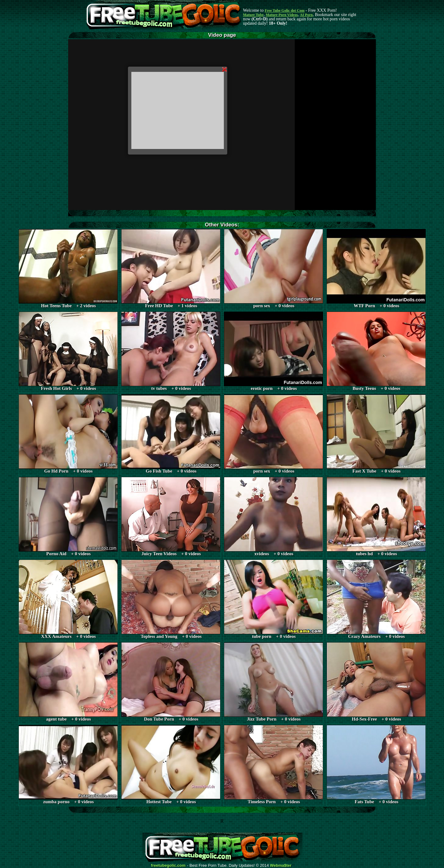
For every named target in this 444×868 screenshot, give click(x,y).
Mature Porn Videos (282, 15)
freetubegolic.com (168, 866)
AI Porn (306, 15)
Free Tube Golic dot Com (284, 10)
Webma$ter (281, 866)
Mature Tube (253, 15)
